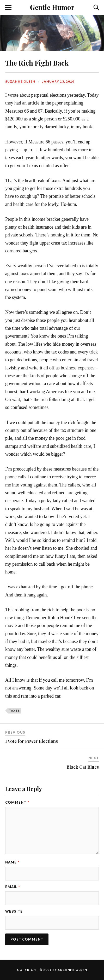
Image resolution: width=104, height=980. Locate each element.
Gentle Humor (52, 7)
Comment (17, 802)
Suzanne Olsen (20, 81)
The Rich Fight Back (37, 63)
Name (12, 862)
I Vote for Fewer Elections (32, 741)
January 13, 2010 (58, 81)
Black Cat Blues (83, 767)
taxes (14, 711)
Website (14, 911)
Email (13, 887)
